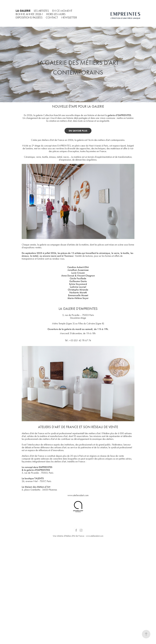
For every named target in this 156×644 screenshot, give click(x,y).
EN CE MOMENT (62, 11)
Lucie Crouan (78, 273)
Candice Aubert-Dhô (78, 267)
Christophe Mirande (78, 290)
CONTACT (52, 17)
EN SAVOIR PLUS (78, 131)
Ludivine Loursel (78, 287)
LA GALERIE (23, 11)
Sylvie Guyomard (78, 284)
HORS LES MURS (56, 14)
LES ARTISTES (41, 11)
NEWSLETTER (69, 17)
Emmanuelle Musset (78, 295)
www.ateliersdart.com (78, 495)
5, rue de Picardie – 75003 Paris (78, 315)
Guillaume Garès (78, 281)
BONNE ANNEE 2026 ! (29, 14)
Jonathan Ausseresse (78, 270)
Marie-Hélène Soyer (78, 298)
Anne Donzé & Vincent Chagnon (78, 276)
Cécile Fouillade (78, 278)
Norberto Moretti (78, 292)
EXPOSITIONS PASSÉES (29, 17)
